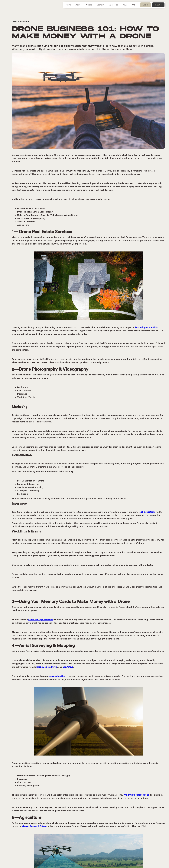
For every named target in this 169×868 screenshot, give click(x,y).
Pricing (89, 5)
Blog (125, 5)
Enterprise (113, 5)
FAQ (133, 5)
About (78, 5)
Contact (100, 5)
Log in (145, 5)
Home (68, 5)
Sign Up (158, 5)
